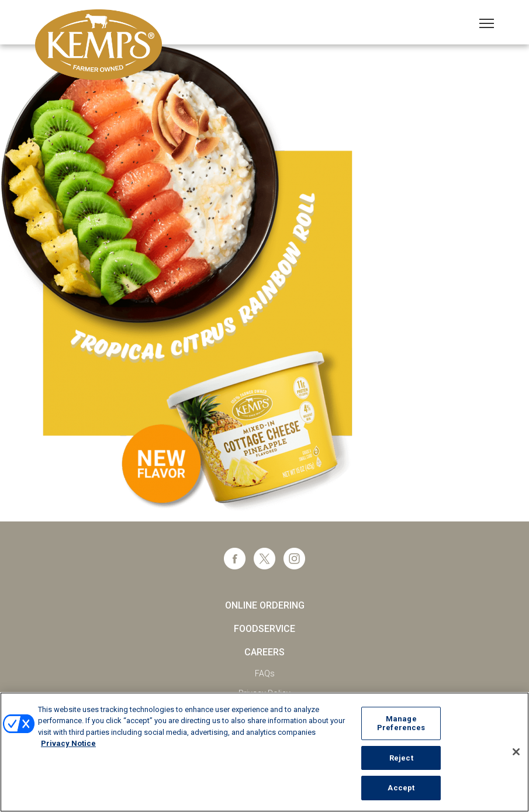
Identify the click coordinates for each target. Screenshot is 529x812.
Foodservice (264, 629)
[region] (264, 752)
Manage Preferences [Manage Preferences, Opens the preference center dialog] (401, 723)
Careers (264, 652)
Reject (401, 758)
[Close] (516, 752)
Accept (401, 788)
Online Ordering (265, 605)
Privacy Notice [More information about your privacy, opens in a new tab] (68, 743)
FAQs (265, 673)
